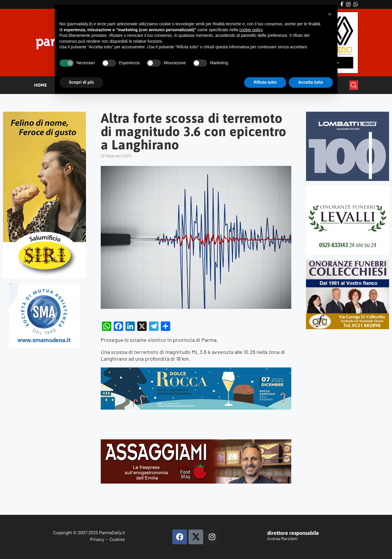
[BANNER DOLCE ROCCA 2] (196, 371)
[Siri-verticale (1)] (44, 114)
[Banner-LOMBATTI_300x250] (348, 114)
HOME (40, 85)
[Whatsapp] (356, 4)
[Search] (354, 85)
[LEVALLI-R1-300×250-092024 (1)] (348, 188)
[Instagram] (348, 4)
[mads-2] (348, 262)
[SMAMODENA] (44, 286)
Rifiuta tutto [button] (265, 82)
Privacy (97, 539)
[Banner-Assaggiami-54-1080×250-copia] (196, 443)
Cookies (117, 539)
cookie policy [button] (251, 30)
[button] (330, 14)
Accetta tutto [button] (311, 82)
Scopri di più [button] (81, 82)
